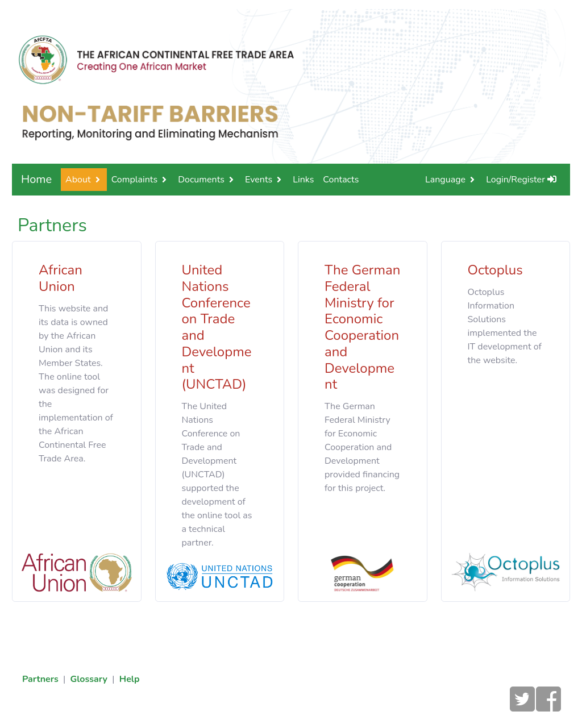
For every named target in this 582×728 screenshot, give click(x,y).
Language (445, 180)
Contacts (341, 180)
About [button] (78, 180)
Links (303, 180)
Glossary (89, 679)
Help (130, 679)
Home (36, 179)
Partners (40, 679)
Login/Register (521, 180)
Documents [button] (201, 180)
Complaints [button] (134, 180)
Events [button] (259, 180)
